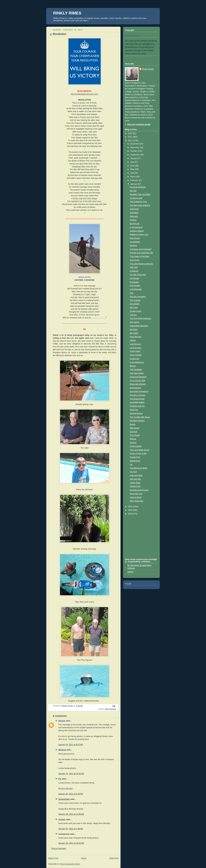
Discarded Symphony (139, 391)
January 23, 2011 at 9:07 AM (71, 745)
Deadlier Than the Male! (140, 194)
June (133, 166)
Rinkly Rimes (148, 69)
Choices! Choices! (138, 395)
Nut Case (134, 308)
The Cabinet (135, 300)
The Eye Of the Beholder (141, 318)
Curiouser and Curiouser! (141, 249)
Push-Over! (135, 260)
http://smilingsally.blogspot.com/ (85, 94)
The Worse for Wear (139, 468)
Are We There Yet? (138, 275)
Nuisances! (135, 359)
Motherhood (135, 461)
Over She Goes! (137, 373)
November (135, 147)
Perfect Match (136, 446)
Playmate (134, 216)
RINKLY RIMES (67, 13)
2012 (130, 137)
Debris (133, 424)
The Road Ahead (137, 399)
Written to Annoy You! (139, 234)
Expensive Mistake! (138, 377)
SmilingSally (64, 799)
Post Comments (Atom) (70, 864)
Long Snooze (136, 348)
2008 (130, 514)
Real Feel (134, 410)
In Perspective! (136, 227)
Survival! (134, 432)
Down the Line (136, 494)
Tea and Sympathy (138, 297)
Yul (131, 465)
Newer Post (53, 858)
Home (84, 858)
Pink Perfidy (135, 286)
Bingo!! (133, 366)
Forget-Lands (136, 311)
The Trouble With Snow (140, 417)
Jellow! (133, 340)
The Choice (135, 435)
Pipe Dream (135, 238)
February (134, 180)
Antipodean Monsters (139, 326)
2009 (130, 510)
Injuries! (133, 220)
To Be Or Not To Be (138, 453)
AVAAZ (130, 572)
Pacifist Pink (135, 486)
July (132, 162)
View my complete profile (139, 124)
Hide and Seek (136, 475)
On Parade (135, 278)
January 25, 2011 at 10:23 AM (71, 843)
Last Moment (135, 344)
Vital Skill (134, 267)
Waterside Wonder (138, 384)
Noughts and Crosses (139, 490)
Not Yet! (133, 191)
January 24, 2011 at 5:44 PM (71, 794)
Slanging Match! (137, 231)
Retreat (133, 439)
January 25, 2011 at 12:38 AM (71, 814)
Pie (60, 779)
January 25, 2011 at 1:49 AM (71, 829)
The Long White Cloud (139, 450)
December (135, 144)
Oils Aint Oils (135, 479)
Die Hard (134, 329)
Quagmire (134, 271)
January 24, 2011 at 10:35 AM (71, 774)
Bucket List (135, 224)
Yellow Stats (135, 483)
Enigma (133, 443)
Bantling (133, 246)
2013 (130, 133)
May (132, 169)
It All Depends (136, 289)
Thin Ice (133, 315)
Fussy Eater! (135, 351)
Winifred (62, 750)
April (133, 173)
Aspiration (134, 213)
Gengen (62, 820)
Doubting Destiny (137, 421)
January (134, 184)
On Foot (133, 472)
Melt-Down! (135, 428)
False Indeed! (136, 355)
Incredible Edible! (137, 402)
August (134, 158)
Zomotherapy (136, 388)
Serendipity (135, 304)
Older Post (114, 858)
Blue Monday (111, 709)
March (133, 177)
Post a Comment (59, 849)
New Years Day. (137, 501)
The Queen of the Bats (140, 256)
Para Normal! (136, 337)
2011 (130, 141)
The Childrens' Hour (138, 202)
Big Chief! (134, 333)
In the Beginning (137, 362)
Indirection (134, 209)
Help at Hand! (136, 497)
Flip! (132, 293)
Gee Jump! (135, 322)
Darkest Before (136, 413)
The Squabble (136, 370)
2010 (130, 507)
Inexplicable (135, 242)
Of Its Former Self (138, 381)
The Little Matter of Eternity (141, 264)
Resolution (134, 282)
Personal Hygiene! (138, 187)
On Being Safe (136, 198)
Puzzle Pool (135, 457)
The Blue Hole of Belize (140, 205)
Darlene (62, 721)
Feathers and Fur (137, 406)
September (135, 155)
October (134, 151)
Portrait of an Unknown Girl (141, 253)
